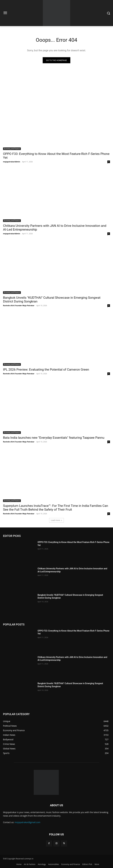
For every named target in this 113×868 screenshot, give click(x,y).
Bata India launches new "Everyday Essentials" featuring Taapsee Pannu (54, 438)
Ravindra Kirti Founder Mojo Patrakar (19, 305)
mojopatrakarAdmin (12, 162)
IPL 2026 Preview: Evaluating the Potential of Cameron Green (46, 370)
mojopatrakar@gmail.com (28, 822)
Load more (57, 520)
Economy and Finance (12, 149)
